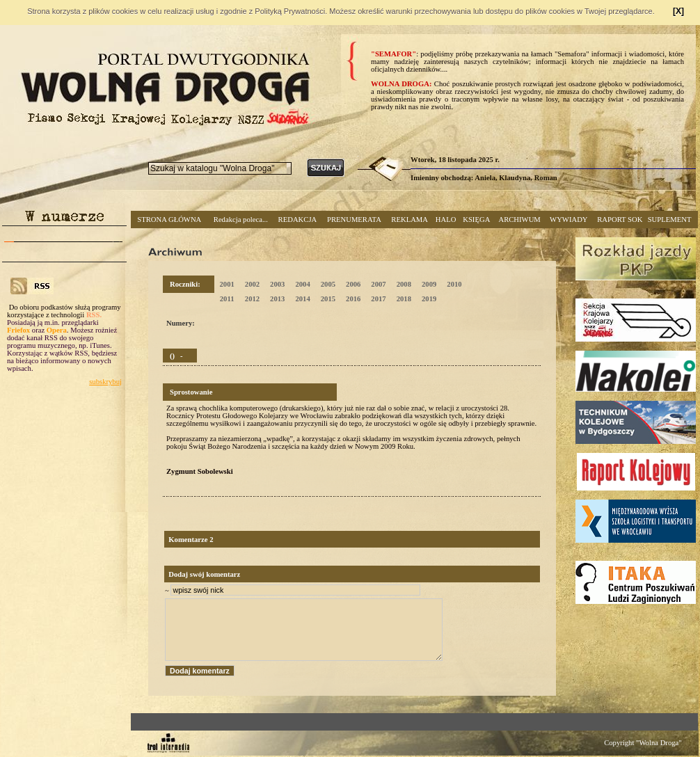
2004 (302, 284)
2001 (226, 284)
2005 (328, 284)
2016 (353, 299)
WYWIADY (568, 220)
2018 (404, 299)
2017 (378, 299)
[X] (678, 11)
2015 (328, 299)
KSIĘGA (476, 220)
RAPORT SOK (620, 220)
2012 (252, 299)
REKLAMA (409, 220)
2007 (378, 284)
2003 (277, 284)
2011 (227, 299)
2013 (277, 299)
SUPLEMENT (670, 220)
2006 (353, 284)
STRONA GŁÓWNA (169, 220)
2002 (252, 284)
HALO (446, 220)
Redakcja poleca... (241, 220)
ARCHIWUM (519, 220)
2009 (429, 284)
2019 (429, 299)
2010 (454, 284)
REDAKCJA (298, 220)
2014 (302, 299)
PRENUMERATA (354, 220)
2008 (404, 284)
